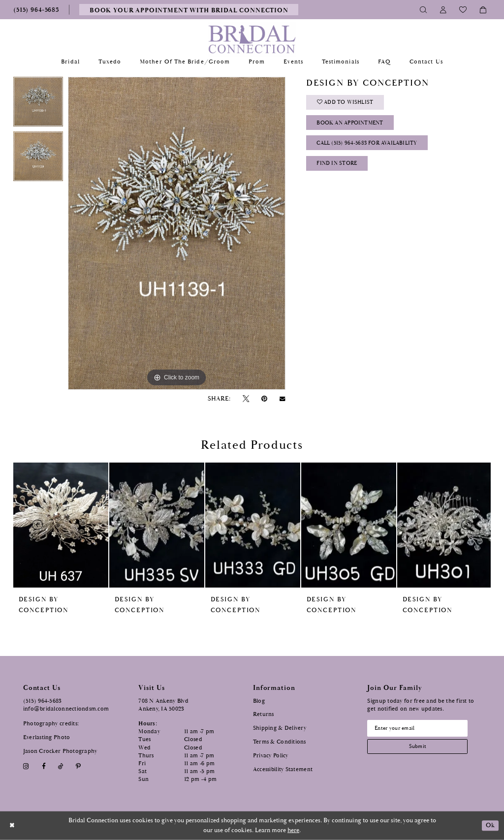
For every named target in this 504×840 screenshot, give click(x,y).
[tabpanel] (38, 104)
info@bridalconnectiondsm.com (66, 709)
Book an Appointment (354, 125)
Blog (259, 701)
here (293, 830)
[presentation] (61, 525)
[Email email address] (420, 729)
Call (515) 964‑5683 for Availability (373, 146)
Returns (264, 714)
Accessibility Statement (283, 769)
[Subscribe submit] (420, 748)
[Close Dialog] (13, 825)
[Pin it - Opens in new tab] (265, 399)
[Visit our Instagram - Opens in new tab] (26, 766)
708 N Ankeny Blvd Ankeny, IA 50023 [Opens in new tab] (163, 705)
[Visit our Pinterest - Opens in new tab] (79, 766)
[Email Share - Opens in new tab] (283, 399)
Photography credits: (51, 724)
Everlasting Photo (47, 737)
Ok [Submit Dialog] (490, 825)
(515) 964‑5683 (43, 701)
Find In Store (339, 168)
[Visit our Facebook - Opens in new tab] (44, 766)
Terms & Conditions (280, 742)
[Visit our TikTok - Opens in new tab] (61, 766)
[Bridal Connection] (252, 39)
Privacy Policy (271, 756)
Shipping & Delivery (280, 728)
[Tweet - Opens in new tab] (246, 399)
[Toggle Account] (443, 10)
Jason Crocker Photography (60, 751)
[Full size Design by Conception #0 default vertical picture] (177, 233)
